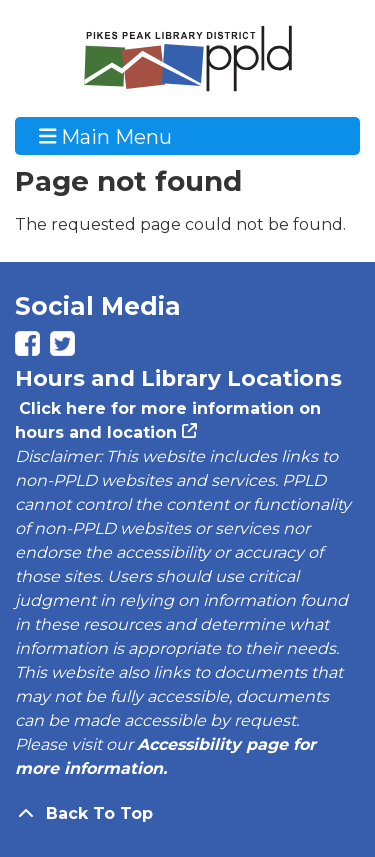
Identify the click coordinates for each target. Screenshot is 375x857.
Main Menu (106, 136)
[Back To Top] (187, 814)
